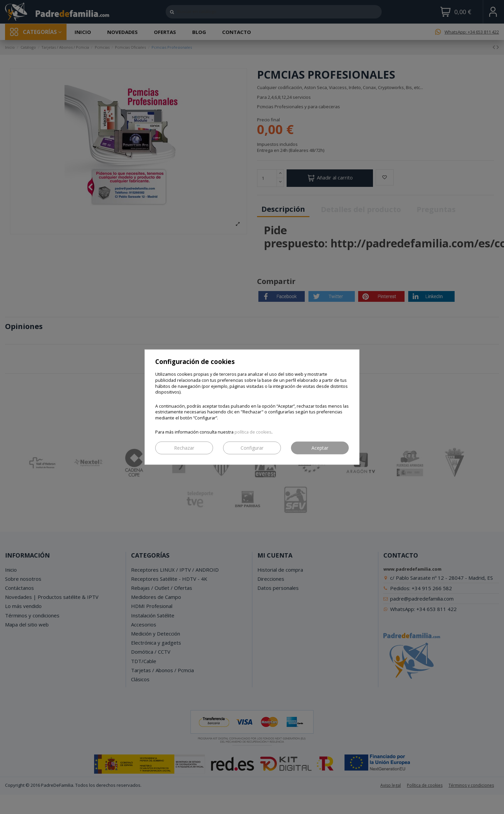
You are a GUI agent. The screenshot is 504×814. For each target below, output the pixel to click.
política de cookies (253, 432)
